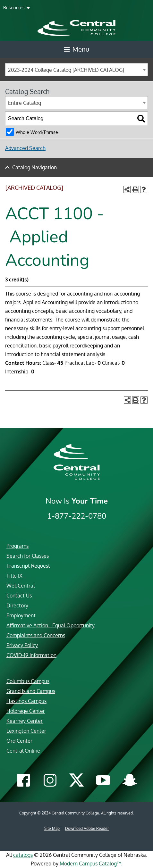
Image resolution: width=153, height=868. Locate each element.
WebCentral (21, 586)
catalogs (23, 855)
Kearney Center (25, 721)
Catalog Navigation (34, 167)
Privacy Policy (22, 645)
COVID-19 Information (31, 655)
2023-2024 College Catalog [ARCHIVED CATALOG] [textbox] (66, 70)
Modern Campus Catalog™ (90, 864)
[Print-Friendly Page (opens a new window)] (135, 189)
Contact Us (19, 596)
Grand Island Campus (31, 691)
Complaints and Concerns (36, 635)
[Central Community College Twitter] (76, 780)
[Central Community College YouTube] (103, 782)
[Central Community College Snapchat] (130, 781)
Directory (17, 605)
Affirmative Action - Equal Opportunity (51, 625)
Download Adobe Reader (87, 828)
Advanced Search (25, 148)
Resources (14, 8)
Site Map (52, 828)
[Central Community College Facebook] (23, 781)
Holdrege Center (26, 711)
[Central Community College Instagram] (50, 781)
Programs (17, 546)
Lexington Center (26, 731)
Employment (21, 615)
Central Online (23, 751)
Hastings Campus (26, 701)
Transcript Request (28, 566)
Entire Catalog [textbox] (25, 103)
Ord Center (19, 741)
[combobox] (76, 70)
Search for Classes (28, 556)
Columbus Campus (28, 681)
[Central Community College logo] (76, 28)
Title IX (14, 576)
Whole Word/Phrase (37, 132)
